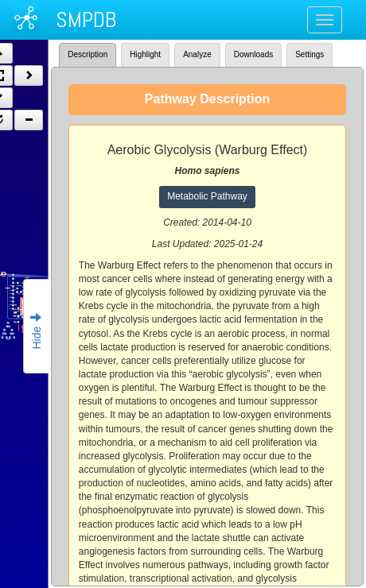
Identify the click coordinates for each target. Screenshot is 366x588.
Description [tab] (88, 54)
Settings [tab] (310, 54)
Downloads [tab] (253, 54)
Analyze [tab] (197, 54)
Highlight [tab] (145, 54)
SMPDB (86, 19)
